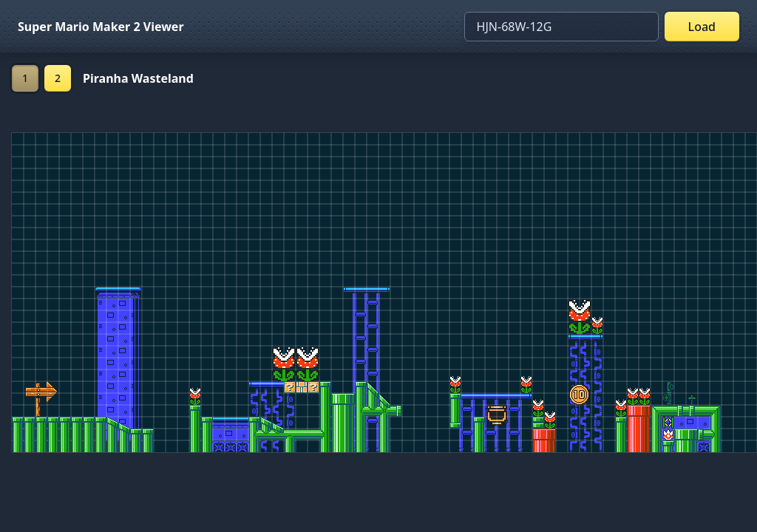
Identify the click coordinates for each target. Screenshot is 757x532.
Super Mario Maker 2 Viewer (101, 27)
